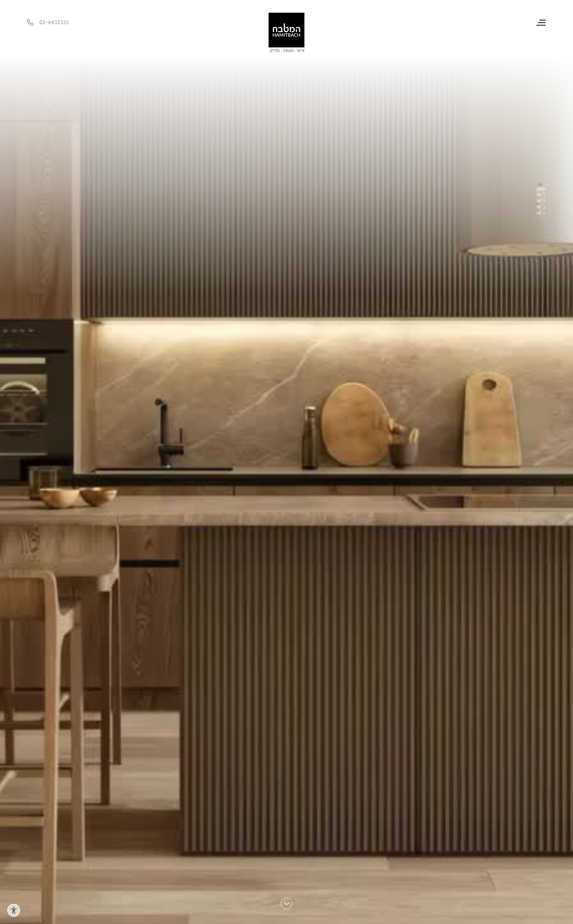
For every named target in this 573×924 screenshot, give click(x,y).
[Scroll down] (286, 904)
